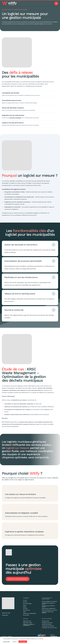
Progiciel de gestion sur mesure (49, 610)
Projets (25, 605)
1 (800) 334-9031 (6, 613)
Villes (24, 612)
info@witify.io (5, 615)
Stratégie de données (47, 623)
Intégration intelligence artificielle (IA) (29, 625)
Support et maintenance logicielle (48, 612)
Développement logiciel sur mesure (48, 604)
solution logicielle (34, 24)
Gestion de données (47, 619)
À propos (25, 608)
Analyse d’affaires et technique (49, 601)
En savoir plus (6, 642)
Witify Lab (26, 619)
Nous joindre (26, 615)
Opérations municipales (21, 10)
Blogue (25, 607)
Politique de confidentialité (30, 613)
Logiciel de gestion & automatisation (47, 598)
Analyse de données (47, 624)
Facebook (4, 636)
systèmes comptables (15, 118)
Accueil (4, 10)
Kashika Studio (45, 621)
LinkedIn (10, 636)
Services (25, 602)
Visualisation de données (48, 626)
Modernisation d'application (49, 608)
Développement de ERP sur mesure (48, 606)
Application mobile (28, 623)
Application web (27, 621)
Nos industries (27, 610)
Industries (10, 10)
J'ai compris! (23, 642)
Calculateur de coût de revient (49, 628)
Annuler (15, 642)
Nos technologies (27, 604)
